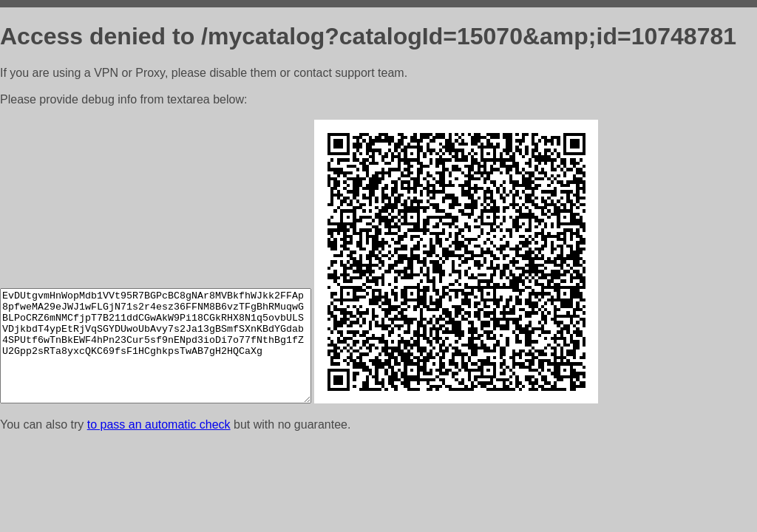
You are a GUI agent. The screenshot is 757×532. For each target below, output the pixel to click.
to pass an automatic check (159, 424)
